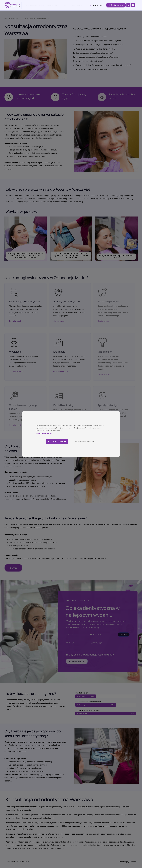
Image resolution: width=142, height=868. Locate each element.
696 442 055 (96, 5)
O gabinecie (31, 5)
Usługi (42, 5)
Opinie (58, 5)
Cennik (50, 5)
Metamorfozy (69, 5)
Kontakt (81, 5)
